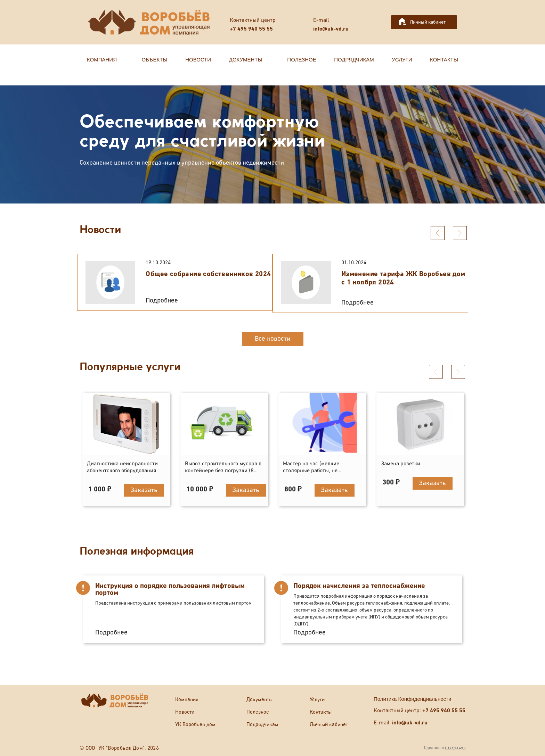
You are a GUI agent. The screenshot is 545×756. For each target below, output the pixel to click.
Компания (187, 700)
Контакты (321, 712)
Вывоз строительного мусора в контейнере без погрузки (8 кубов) (223, 471)
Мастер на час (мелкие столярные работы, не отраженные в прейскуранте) (319, 471)
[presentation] (438, 233)
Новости (185, 712)
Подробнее (162, 301)
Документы (259, 700)
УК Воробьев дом (195, 725)
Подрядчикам (262, 725)
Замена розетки (401, 464)
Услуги (317, 700)
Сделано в (445, 748)
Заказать (144, 490)
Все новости (273, 339)
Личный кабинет (428, 22)
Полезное (258, 712)
